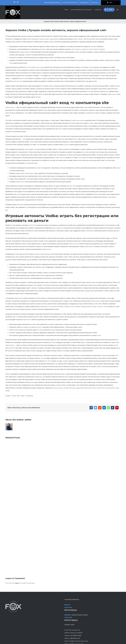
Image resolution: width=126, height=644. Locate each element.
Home (41, 21)
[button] (118, 9)
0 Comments (29, 396)
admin (9, 396)
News (23, 396)
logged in (18, 583)
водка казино (21, 288)
